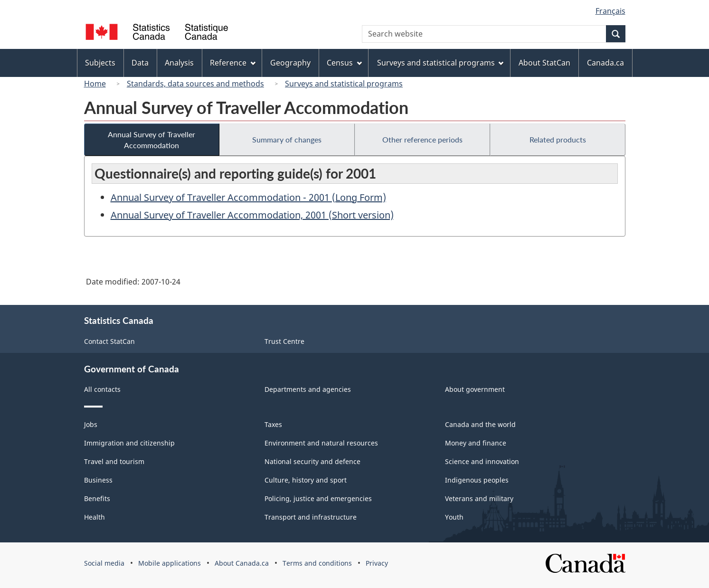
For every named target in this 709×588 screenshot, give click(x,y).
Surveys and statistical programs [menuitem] (440, 63)
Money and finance (476, 443)
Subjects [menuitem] (100, 63)
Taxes (273, 424)
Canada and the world (480, 424)
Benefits (97, 498)
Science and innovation (482, 461)
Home (95, 84)
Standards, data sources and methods (195, 84)
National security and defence (312, 461)
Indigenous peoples (477, 480)
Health (95, 517)
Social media (104, 563)
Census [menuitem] (344, 63)
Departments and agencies (308, 389)
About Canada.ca (242, 563)
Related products (558, 139)
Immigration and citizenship (129, 443)
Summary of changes (287, 139)
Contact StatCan (109, 341)
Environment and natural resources (321, 443)
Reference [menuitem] (233, 63)
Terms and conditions (317, 563)
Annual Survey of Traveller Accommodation (151, 140)
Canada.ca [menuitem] (605, 63)
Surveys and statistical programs (344, 84)
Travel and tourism (114, 461)
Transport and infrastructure (311, 517)
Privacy (377, 563)
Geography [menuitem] (290, 63)
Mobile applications (170, 563)
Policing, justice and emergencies (318, 498)
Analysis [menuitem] (179, 63)
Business (98, 480)
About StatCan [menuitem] (544, 63)
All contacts (102, 389)
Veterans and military (479, 498)
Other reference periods (422, 139)
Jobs (91, 424)
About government (475, 389)
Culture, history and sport (306, 480)
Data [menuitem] (140, 63)
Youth (454, 517)
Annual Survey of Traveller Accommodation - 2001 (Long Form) (248, 197)
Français (610, 11)
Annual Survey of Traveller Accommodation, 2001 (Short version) (252, 215)
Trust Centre (284, 341)
